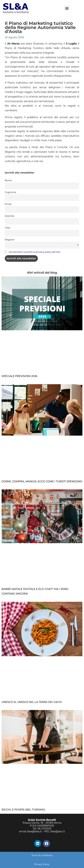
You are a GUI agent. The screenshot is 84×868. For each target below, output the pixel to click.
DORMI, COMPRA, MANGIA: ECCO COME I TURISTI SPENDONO (42, 481)
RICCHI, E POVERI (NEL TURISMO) (23, 810)
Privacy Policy (42, 864)
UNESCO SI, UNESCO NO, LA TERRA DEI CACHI (32, 702)
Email (8, 204)
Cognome (10, 192)
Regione (10, 240)
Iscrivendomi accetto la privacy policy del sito (34, 252)
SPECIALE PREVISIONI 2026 (19, 376)
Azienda (9, 216)
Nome (8, 180)
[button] (67, 8)
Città (8, 228)
